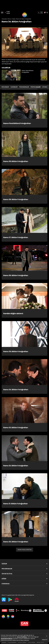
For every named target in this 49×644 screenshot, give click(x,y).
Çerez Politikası (22, 637)
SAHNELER (14, 87)
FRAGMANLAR (24, 87)
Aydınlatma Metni (7, 639)
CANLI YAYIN (7, 13)
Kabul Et (45, 640)
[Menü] (2, 13)
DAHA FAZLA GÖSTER (25, 550)
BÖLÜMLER (5, 87)
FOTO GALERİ (36, 87)
